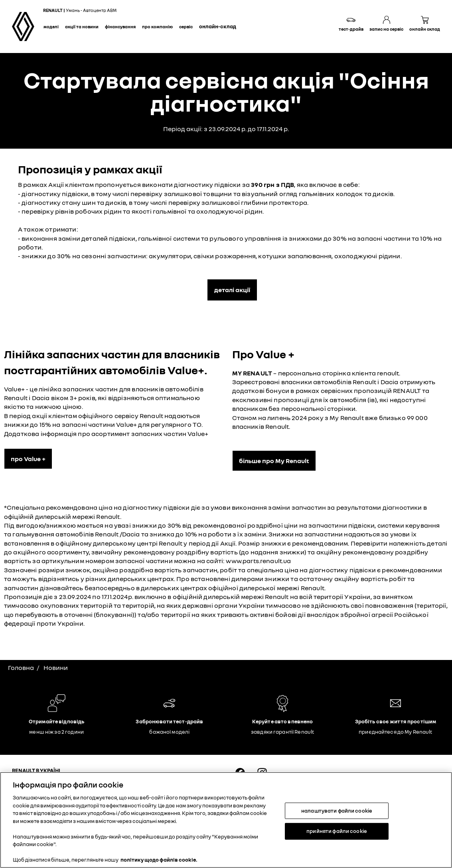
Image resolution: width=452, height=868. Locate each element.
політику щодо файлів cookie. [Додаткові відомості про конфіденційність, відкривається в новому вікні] (159, 860)
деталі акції (232, 290)
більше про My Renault (274, 461)
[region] (226, 820)
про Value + (28, 459)
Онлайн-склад (218, 26)
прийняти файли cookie (337, 831)
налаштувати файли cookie (337, 811)
